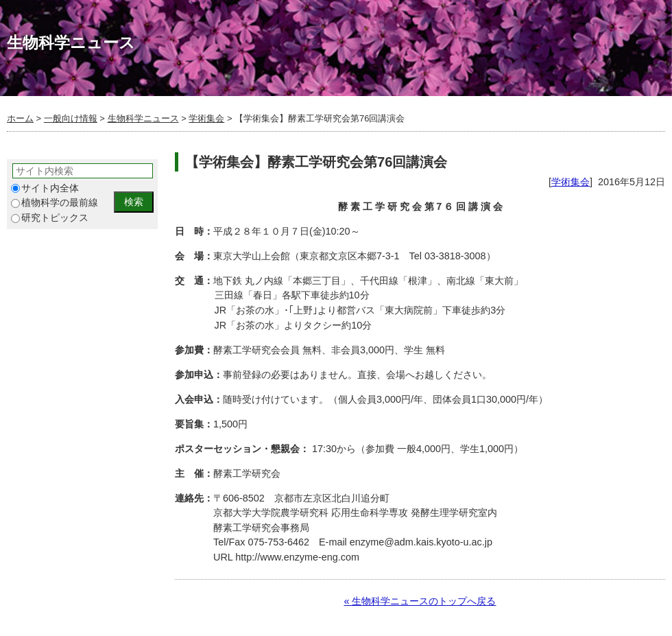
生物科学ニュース (143, 118)
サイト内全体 (45, 188)
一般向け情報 (71, 118)
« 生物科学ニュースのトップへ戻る (420, 601)
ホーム (20, 118)
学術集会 (206, 118)
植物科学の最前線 (55, 203)
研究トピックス (50, 218)
